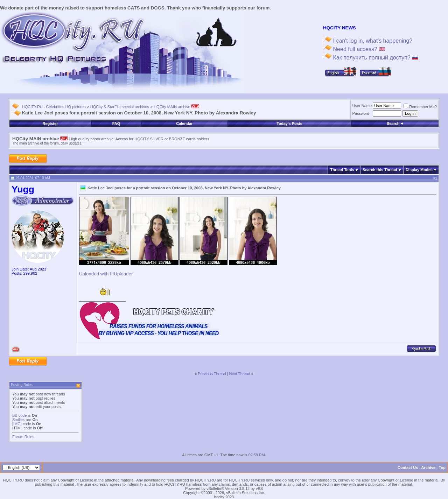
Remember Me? (420, 107)
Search (395, 124)
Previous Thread (212, 374)
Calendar (184, 124)
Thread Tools (342, 170)
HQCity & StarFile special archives (120, 107)
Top (442, 468)
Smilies (18, 420)
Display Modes (419, 170)
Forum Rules (23, 437)
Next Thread (240, 374)
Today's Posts (289, 124)
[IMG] (17, 424)
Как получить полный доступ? (375, 58)
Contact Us (408, 468)
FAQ (116, 124)
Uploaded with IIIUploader (106, 274)
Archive (428, 468)
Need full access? (358, 49)
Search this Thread (380, 170)
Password (361, 113)
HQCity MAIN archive (176, 107)
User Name (362, 106)
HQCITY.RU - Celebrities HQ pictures (54, 107)
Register (50, 124)
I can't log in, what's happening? (372, 41)
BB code (20, 415)
